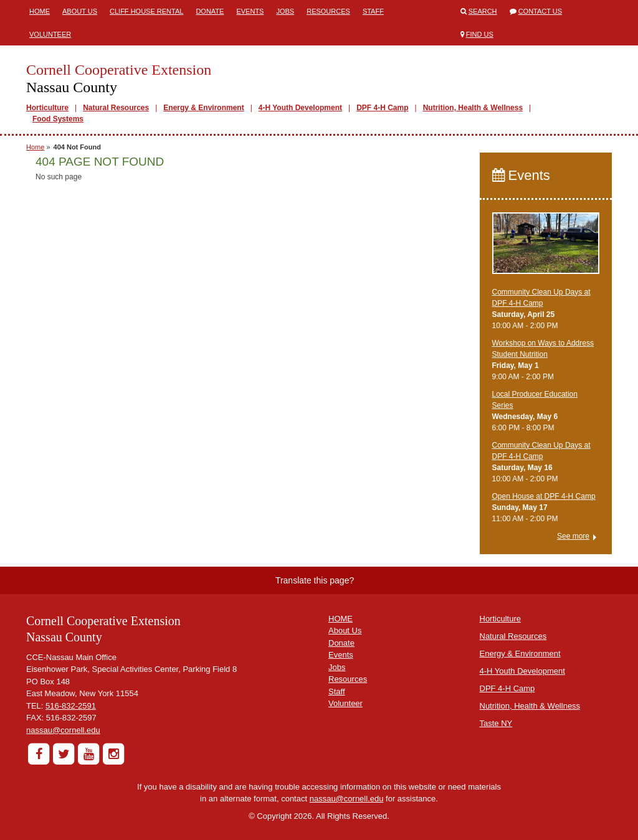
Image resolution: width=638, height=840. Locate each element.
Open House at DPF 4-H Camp (544, 496)
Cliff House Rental (146, 11)
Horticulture (47, 108)
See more (573, 536)
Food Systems (58, 119)
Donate (210, 11)
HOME (340, 619)
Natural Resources (116, 108)
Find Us (480, 34)
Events (250, 11)
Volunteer (50, 34)
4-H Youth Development (300, 108)
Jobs (285, 11)
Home (40, 11)
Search (483, 11)
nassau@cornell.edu (63, 730)
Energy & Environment (203, 108)
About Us (80, 11)
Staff (373, 11)
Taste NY (496, 723)
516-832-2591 (71, 706)
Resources (328, 11)
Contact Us (540, 11)
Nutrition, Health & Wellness (473, 108)
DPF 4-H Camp (382, 108)
